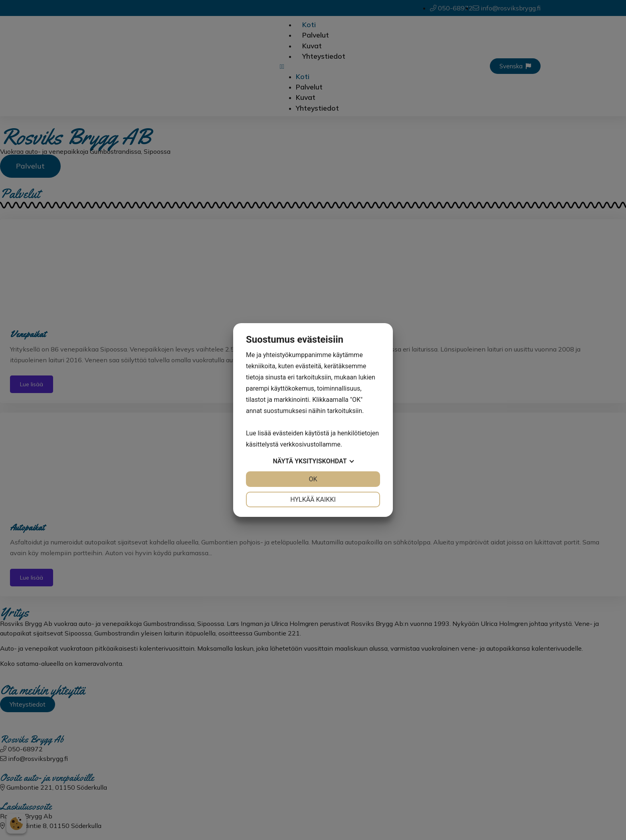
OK (313, 479)
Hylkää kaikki (313, 499)
